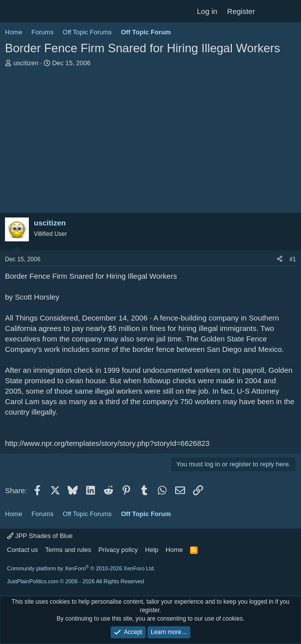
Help (152, 550)
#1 (293, 259)
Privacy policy (118, 550)
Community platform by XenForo (81, 568)
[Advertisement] (150, 142)
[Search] (289, 11)
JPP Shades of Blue (40, 536)
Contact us (22, 550)
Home (174, 550)
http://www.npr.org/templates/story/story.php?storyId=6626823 (107, 443)
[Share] (280, 260)
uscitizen (26, 63)
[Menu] (14, 11)
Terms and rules (68, 550)
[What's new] (269, 11)
